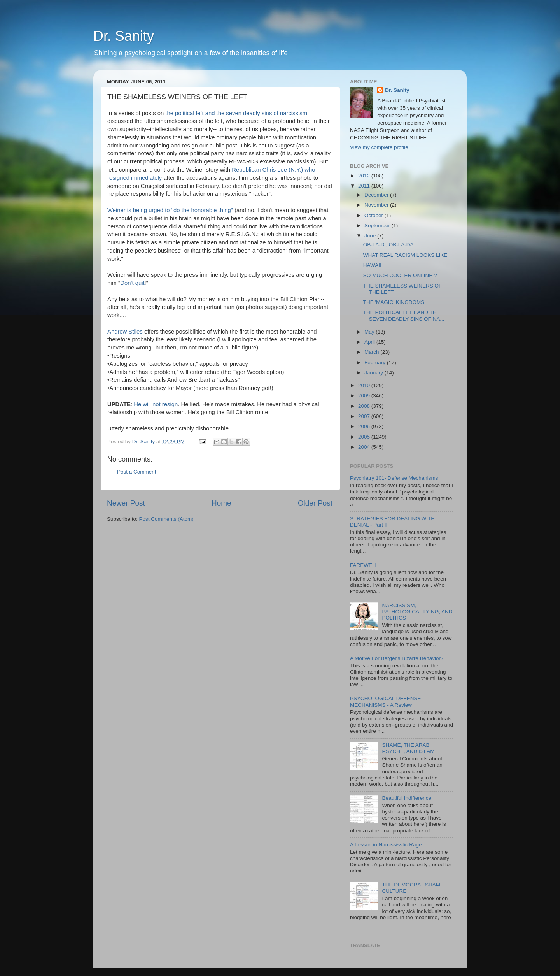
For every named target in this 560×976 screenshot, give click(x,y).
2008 (365, 406)
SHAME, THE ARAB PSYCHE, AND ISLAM (408, 748)
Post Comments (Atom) (166, 519)
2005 (365, 437)
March (372, 352)
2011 (365, 186)
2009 (365, 396)
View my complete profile (379, 147)
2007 (365, 416)
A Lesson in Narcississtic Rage (386, 845)
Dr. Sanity (124, 36)
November (377, 205)
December (377, 195)
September (378, 226)
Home (221, 503)
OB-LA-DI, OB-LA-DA (388, 245)
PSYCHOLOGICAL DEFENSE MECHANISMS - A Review (386, 701)
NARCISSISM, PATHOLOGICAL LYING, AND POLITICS (417, 612)
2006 (365, 426)
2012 (365, 176)
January (374, 373)
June (371, 236)
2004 (365, 447)
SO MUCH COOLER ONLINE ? (400, 275)
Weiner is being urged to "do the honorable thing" (170, 210)
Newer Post (126, 503)
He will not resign (156, 404)
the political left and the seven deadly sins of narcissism (236, 113)
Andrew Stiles (126, 332)
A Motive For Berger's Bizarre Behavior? (397, 658)
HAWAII (372, 265)
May (370, 332)
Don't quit (132, 283)
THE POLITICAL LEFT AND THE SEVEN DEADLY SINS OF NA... (404, 315)
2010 (365, 385)
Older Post (315, 503)
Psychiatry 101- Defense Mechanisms (394, 478)
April (370, 342)
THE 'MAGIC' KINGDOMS (394, 302)
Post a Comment (137, 472)
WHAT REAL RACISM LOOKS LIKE (405, 255)
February (376, 362)
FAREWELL (364, 565)
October (374, 215)
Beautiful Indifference (407, 798)
